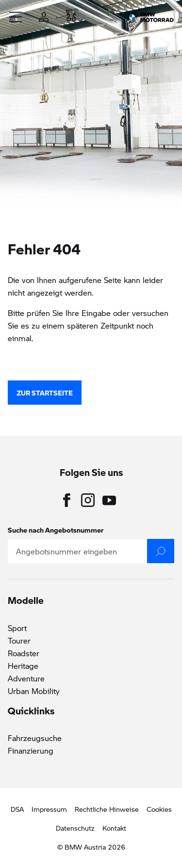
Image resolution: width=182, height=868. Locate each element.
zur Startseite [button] (45, 393)
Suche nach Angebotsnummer (56, 530)
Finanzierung (31, 750)
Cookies (159, 809)
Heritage (23, 666)
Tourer (19, 640)
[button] (16, 17)
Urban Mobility (34, 691)
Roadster (24, 653)
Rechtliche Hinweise (107, 809)
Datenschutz (75, 828)
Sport (17, 628)
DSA (17, 809)
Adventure (26, 678)
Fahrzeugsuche (35, 738)
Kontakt (114, 828)
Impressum (49, 809)
